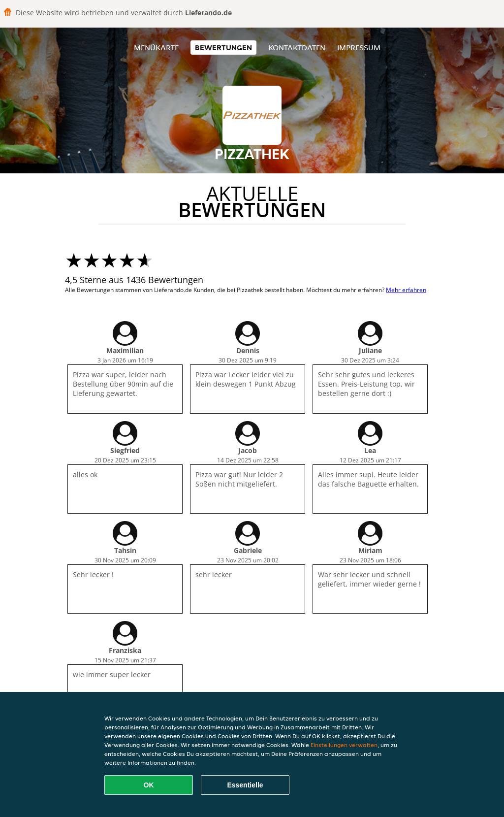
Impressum (359, 48)
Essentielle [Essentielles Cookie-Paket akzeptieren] (245, 785)
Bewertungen (223, 48)
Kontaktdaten (297, 48)
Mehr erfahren (406, 290)
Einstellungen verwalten (344, 745)
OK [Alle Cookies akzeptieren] (149, 785)
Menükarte (156, 48)
